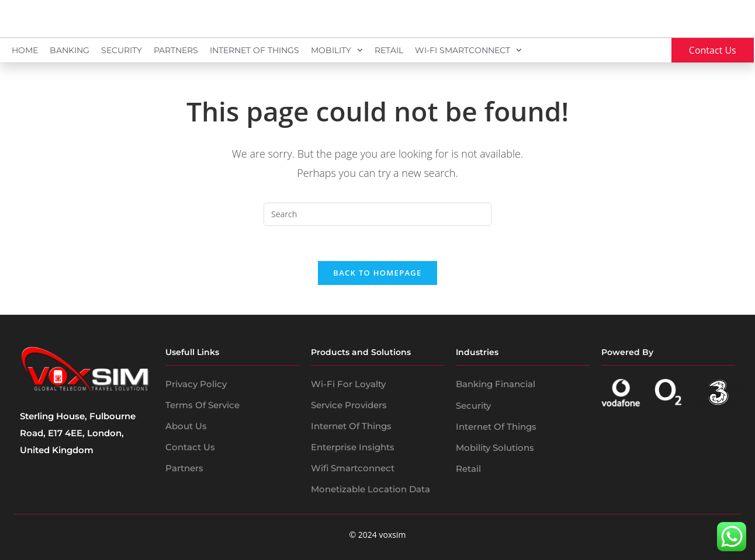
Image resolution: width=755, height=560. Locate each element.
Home (25, 50)
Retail (389, 50)
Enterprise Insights (353, 448)
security (473, 406)
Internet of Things (351, 427)
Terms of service (202, 406)
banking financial (496, 385)
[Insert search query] (377, 214)
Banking (70, 50)
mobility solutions (495, 448)
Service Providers (349, 406)
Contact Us (190, 448)
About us (186, 427)
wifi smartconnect (353, 469)
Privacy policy (196, 385)
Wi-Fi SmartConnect (468, 50)
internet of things (496, 427)
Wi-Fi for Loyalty (348, 385)
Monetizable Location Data (370, 490)
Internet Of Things (254, 50)
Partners (176, 50)
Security (122, 50)
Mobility (337, 50)
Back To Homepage (377, 273)
